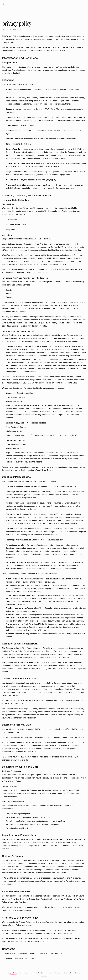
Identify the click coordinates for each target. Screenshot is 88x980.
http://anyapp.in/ (49, 180)
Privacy (58, 973)
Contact (41, 973)
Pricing (25, 973)
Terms (50, 973)
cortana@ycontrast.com (24, 958)
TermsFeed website (63, 383)
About (33, 973)
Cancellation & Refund (72, 973)
